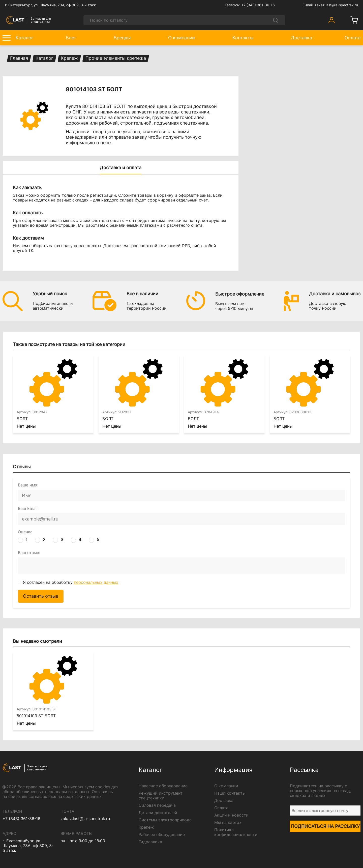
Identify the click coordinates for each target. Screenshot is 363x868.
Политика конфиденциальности (236, 832)
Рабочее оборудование (162, 835)
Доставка (224, 801)
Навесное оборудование (163, 786)
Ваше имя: (28, 485)
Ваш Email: (28, 509)
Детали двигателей (158, 813)
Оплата (221, 808)
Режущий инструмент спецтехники (161, 796)
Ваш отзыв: (29, 553)
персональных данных (96, 582)
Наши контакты (230, 793)
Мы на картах (228, 822)
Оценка (25, 532)
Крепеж (146, 827)
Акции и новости (231, 815)
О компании (226, 786)
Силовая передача (157, 805)
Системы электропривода (165, 820)
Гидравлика (150, 842)
